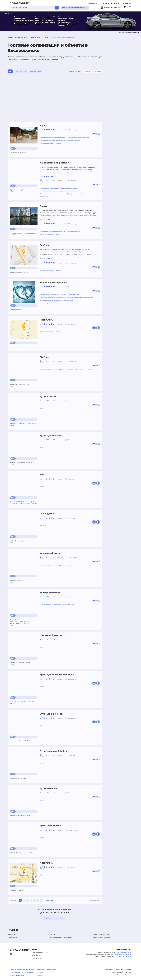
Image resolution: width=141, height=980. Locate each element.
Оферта (40, 975)
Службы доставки (45, 300)
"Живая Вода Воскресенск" (54, 163)
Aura (42, 475)
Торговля (45, 37)
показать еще (44, 197)
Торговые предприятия (70, 191)
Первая (13, 900)
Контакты (40, 970)
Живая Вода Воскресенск (54, 283)
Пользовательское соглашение (21, 972)
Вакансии (127, 3)
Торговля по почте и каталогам (85, 369)
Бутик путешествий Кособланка (57, 675)
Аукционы (43, 526)
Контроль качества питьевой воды (51, 191)
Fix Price (44, 357)
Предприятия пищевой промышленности (80, 194)
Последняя (50, 900)
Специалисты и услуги (110, 3)
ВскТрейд (45, 245)
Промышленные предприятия (49, 294)
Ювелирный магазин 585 (53, 635)
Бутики (42, 408)
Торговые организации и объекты (50, 143)
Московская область (22, 37)
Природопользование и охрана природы (53, 297)
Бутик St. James (48, 396)
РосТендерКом (48, 514)
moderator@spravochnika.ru (121, 957)
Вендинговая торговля (101, 934)
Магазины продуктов (57, 369)
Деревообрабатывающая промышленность (54, 137)
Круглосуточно (21, 71)
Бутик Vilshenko (48, 788)
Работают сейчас (36, 71)
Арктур (44, 206)
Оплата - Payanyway (17, 975)
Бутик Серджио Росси (52, 714)
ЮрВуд (44, 126)
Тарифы (40, 972)
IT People (128, 975)
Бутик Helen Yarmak (50, 826)
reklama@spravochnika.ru (122, 955)
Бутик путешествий (50, 436)
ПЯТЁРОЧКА (46, 320)
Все (10, 71)
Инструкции (51, 970)
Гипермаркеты (69, 369)
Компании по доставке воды (69, 188)
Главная (10, 37)
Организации (91, 3)
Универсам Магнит (50, 553)
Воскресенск (35, 37)
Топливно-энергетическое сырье (79, 137)
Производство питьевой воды (49, 188)
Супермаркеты (45, 369)
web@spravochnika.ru (124, 953)
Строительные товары (73, 140)
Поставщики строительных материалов (52, 140)
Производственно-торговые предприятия (53, 194)
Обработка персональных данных (22, 970)
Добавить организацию (55, 918)
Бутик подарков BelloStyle (54, 751)
